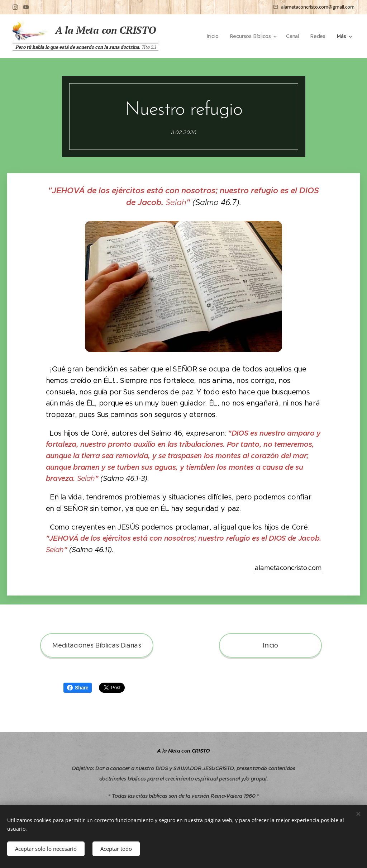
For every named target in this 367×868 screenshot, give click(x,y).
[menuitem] (213, 36)
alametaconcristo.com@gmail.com (318, 7)
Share (78, 688)
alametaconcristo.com (288, 568)
